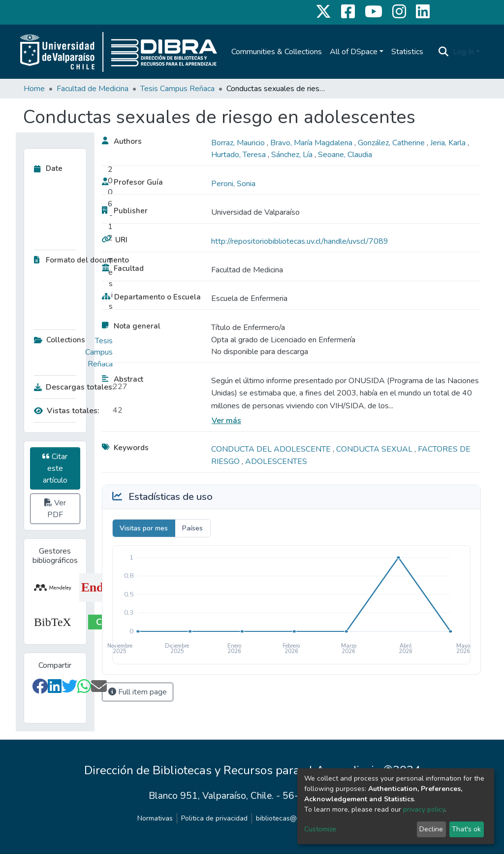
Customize (320, 829)
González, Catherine (392, 143)
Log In (463, 52)
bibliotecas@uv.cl (283, 818)
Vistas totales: (67, 411)
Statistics (407, 52)
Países (192, 528)
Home (34, 89)
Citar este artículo (55, 468)
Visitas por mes (144, 528)
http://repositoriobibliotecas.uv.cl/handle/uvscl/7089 (300, 241)
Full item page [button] (138, 692)
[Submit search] (444, 52)
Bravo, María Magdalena (312, 143)
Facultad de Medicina (93, 89)
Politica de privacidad (214, 818)
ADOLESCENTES (276, 461)
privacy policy (424, 809)
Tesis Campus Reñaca (177, 89)
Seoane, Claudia (345, 155)
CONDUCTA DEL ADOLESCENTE (272, 449)
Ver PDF (55, 509)
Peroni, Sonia (233, 184)
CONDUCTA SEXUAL (375, 449)
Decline (431, 829)
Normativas (155, 818)
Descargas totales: (71, 387)
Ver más (226, 421)
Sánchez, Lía (293, 155)
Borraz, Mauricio (239, 143)
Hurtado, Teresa (239, 155)
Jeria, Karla (449, 143)
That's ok (466, 829)
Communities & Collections (277, 52)
